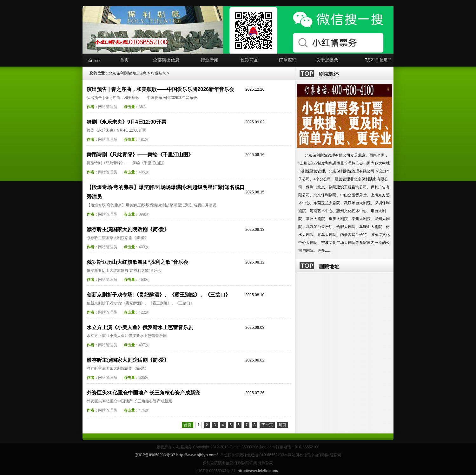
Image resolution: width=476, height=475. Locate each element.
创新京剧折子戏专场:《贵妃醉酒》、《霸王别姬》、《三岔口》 (159, 295)
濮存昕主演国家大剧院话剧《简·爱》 (128, 229)
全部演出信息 (166, 60)
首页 (124, 60)
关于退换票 (327, 60)
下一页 (267, 425)
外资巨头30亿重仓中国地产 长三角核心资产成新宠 (143, 393)
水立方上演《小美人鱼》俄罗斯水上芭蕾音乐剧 (140, 327)
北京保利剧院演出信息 (128, 73)
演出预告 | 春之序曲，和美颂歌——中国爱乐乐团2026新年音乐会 (160, 89)
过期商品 (249, 60)
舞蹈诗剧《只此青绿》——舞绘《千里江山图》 (140, 155)
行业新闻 (209, 60)
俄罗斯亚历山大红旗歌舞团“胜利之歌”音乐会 (137, 262)
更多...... (324, 251)
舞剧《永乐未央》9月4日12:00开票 (126, 122)
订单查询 (288, 60)
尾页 (282, 425)
